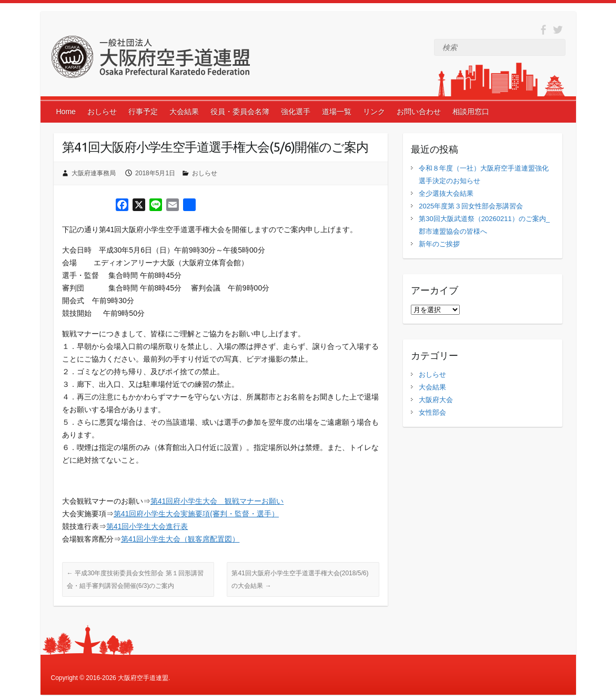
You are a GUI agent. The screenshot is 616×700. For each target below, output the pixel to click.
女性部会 (432, 412)
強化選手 (296, 112)
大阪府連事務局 (94, 173)
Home (66, 112)
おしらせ (102, 112)
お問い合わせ (419, 112)
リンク (374, 112)
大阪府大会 (436, 400)
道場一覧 (337, 112)
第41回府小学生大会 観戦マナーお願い (217, 501)
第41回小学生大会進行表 (147, 526)
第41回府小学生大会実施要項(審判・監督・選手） (196, 514)
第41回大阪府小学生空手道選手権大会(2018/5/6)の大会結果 (300, 579)
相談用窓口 (471, 112)
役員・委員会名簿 (240, 112)
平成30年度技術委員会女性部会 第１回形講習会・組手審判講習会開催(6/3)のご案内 (135, 579)
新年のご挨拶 (439, 244)
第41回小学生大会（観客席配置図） (180, 539)
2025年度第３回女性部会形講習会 (471, 206)
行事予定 (143, 112)
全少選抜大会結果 (446, 193)
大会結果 (184, 112)
